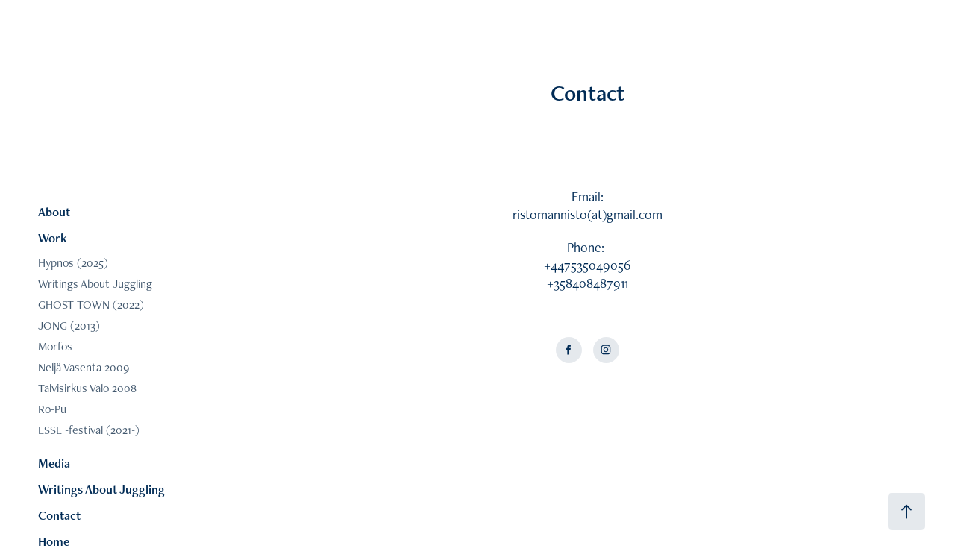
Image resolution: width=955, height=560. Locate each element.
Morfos (55, 346)
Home (54, 541)
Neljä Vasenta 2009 (84, 367)
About (54, 212)
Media (54, 463)
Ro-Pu (52, 409)
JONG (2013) (69, 325)
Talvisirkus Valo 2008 (87, 388)
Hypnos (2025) (73, 263)
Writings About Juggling (95, 284)
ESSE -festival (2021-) (89, 430)
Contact (59, 515)
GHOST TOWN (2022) (91, 305)
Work (53, 238)
